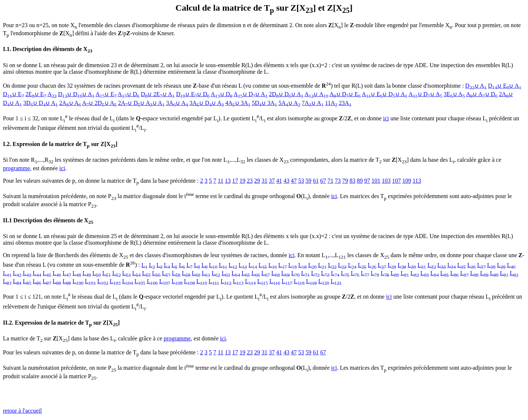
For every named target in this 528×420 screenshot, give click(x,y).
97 (367, 181)
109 (407, 181)
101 (376, 181)
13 (228, 181)
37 (272, 181)
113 (417, 181)
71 (330, 181)
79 (345, 181)
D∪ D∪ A (76, 94)
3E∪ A (454, 94)
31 (264, 181)
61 (316, 181)
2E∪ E (36, 94)
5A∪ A (289, 103)
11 (221, 181)
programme (16, 168)
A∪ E (106, 94)
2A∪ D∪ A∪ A (141, 103)
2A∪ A (70, 103)
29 (257, 181)
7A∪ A (313, 103)
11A (331, 103)
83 (352, 181)
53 (301, 181)
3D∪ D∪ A (41, 103)
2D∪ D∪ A (286, 94)
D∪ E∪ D (193, 94)
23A (345, 103)
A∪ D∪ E (345, 94)
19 (242, 181)
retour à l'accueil (22, 411)
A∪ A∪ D (482, 94)
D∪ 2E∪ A (158, 94)
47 (294, 181)
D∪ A (476, 86)
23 (250, 181)
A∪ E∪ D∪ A (385, 94)
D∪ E (13, 94)
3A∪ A (177, 103)
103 (386, 181)
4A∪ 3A (238, 103)
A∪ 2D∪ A (99, 103)
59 (308, 181)
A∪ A (317, 94)
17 (235, 181)
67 (323, 181)
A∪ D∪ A (250, 94)
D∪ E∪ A (505, 86)
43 (286, 181)
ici (386, 118)
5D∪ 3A (264, 103)
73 (338, 181)
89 (360, 181)
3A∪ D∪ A (207, 103)
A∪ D (129, 94)
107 (396, 181)
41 (279, 181)
